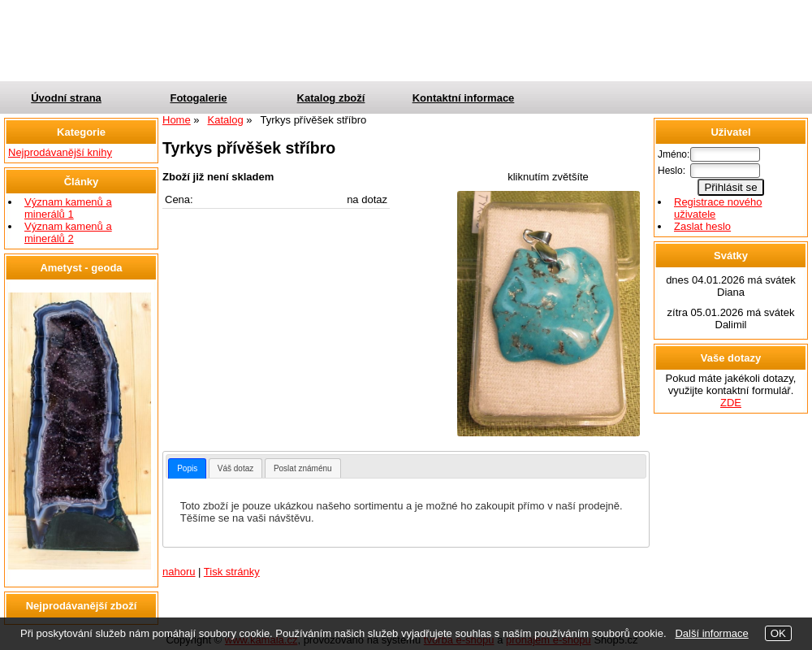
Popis (187, 468)
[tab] (187, 468)
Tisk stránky (232, 572)
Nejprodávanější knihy (60, 152)
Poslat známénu (303, 468)
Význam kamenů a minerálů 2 (68, 232)
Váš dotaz (235, 468)
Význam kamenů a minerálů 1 (68, 208)
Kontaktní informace (464, 98)
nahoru (179, 572)
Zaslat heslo (702, 226)
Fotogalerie (198, 98)
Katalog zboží (331, 98)
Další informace (711, 633)
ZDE (731, 403)
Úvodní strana (66, 98)
